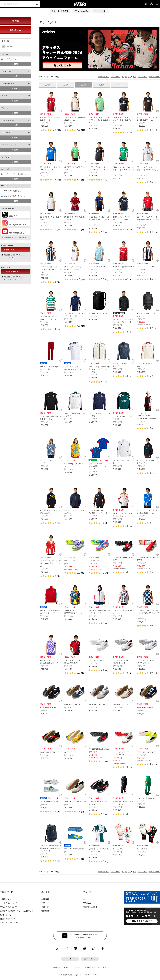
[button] (97, 69)
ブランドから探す (81, 11)
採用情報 (45, 911)
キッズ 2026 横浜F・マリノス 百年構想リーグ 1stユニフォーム (99, 466)
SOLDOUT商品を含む (13, 191)
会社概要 (45, 899)
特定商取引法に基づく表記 (96, 967)
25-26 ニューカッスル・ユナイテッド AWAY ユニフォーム (123, 170)
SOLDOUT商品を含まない (15, 196)
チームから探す (101, 11)
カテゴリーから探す (60, 11)
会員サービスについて (9, 922)
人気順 (48, 85)
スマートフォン (90, 959)
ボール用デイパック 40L (98, 313)
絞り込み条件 (6, 157)
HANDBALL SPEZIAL (48, 708)
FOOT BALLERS (90, 907)
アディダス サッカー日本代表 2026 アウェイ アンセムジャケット (99, 369)
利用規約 (57, 967)
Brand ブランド (7, 71)
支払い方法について (8, 907)
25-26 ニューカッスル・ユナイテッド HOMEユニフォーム (51, 269)
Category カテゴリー (8, 84)
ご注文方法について (8, 903)
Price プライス (7, 108)
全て (6, 59)
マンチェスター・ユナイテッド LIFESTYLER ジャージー (148, 613)
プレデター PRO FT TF (49, 802)
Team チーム (6, 96)
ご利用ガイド (6, 899)
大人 (14, 59)
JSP (84, 899)
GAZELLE (68, 752)
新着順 (102, 85)
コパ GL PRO (118, 849)
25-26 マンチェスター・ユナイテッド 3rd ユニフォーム (123, 120)
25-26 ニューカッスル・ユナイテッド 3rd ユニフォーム (99, 220)
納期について (6, 915)
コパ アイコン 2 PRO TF (98, 660)
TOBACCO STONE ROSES (75, 802)
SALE (120, 85)
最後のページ (154, 77)
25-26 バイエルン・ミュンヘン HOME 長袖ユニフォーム (51, 563)
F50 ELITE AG (94, 561)
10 (135, 77)
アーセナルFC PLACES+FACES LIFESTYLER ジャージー (147, 416)
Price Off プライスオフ (9, 120)
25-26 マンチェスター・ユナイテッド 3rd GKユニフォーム (99, 120)
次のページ (143, 77)
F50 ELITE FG (70, 561)
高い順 (66, 85)
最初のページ (104, 77)
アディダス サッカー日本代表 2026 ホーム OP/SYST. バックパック (51, 848)
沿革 (43, 903)
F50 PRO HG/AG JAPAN (74, 849)
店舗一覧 (45, 907)
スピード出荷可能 (19, 174)
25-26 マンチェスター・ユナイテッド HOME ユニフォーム (148, 220)
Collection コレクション (9, 145)
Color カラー (6, 133)
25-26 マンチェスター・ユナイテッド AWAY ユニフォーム (148, 170)
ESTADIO (87, 903)
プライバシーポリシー (73, 967)
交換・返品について (8, 919)
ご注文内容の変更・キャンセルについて (17, 911)
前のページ (115, 77)
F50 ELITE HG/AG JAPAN (99, 749)
